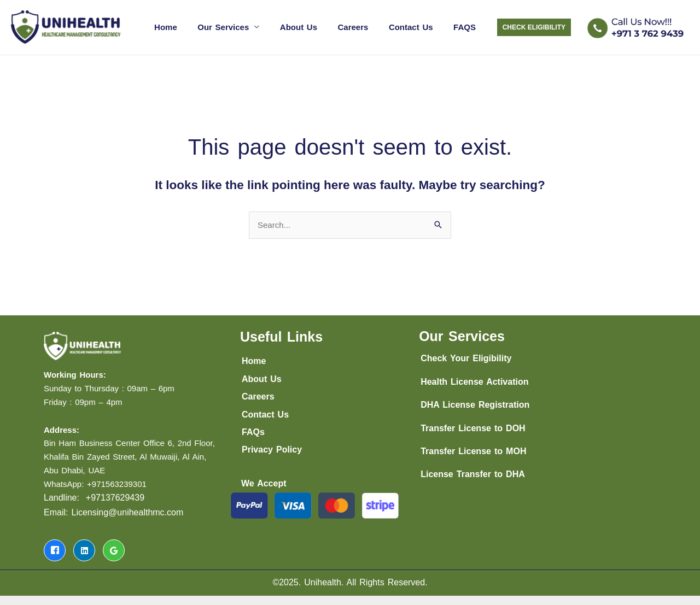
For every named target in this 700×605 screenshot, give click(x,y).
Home (188, 26)
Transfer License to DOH (473, 427)
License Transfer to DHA (473, 473)
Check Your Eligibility (466, 357)
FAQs (253, 430)
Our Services (242, 26)
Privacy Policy (272, 448)
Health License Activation (474, 380)
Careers (363, 26)
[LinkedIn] (84, 549)
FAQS (467, 26)
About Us (313, 26)
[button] (534, 27)
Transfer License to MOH (473, 450)
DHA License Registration (475, 403)
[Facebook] (55, 549)
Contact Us (417, 26)
